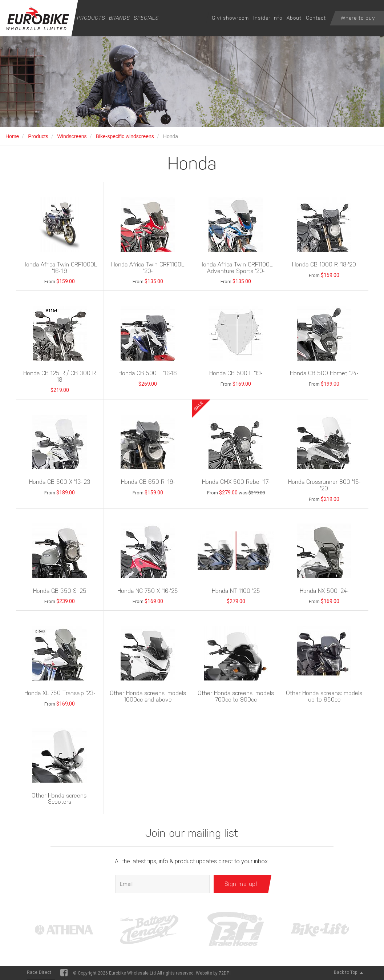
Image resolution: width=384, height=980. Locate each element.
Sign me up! (241, 884)
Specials (146, 18)
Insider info (268, 18)
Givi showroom (230, 18)
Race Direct (39, 972)
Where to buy (358, 18)
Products (91, 18)
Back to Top (348, 972)
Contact (316, 18)
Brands (120, 18)
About (294, 18)
